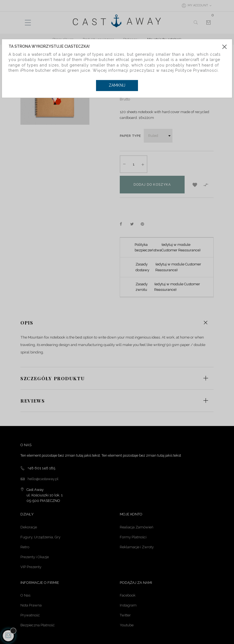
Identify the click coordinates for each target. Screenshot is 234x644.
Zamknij (117, 85)
